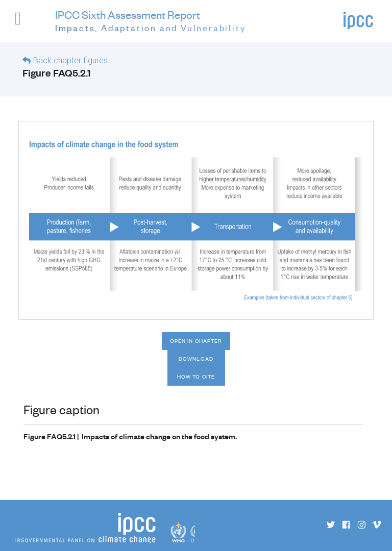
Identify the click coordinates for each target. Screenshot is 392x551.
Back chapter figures (70, 60)
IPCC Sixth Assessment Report (151, 21)
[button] (25, 23)
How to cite (196, 377)
